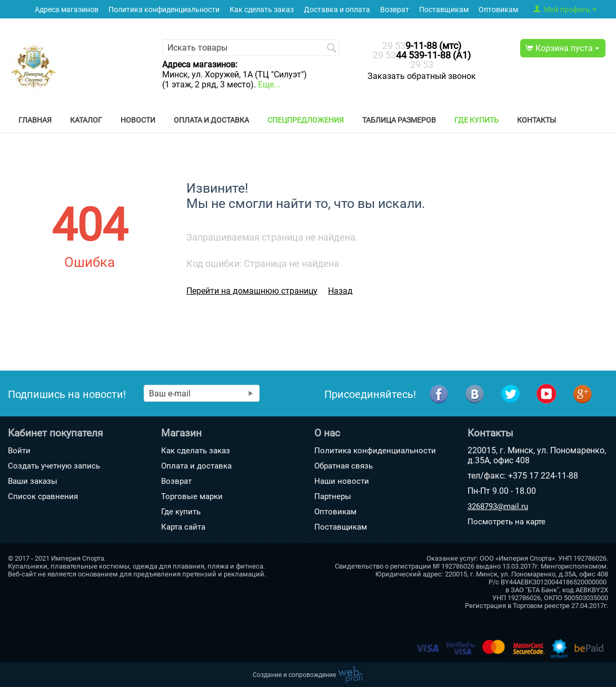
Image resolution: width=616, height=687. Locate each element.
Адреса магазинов (67, 10)
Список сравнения (43, 496)
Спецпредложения (306, 120)
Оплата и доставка (211, 120)
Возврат (395, 10)
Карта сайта (183, 527)
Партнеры (333, 496)
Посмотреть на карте (506, 522)
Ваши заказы (33, 481)
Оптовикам (498, 10)
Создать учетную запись (54, 466)
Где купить (476, 120)
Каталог (86, 120)
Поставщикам (444, 10)
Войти (19, 451)
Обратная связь (344, 466)
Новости (138, 120)
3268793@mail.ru (498, 506)
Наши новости (342, 481)
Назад (340, 291)
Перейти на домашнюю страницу (252, 291)
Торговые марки (192, 496)
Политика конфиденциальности (164, 10)
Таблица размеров (399, 120)
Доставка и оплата (337, 10)
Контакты (536, 120)
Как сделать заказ (262, 10)
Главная (35, 120)
